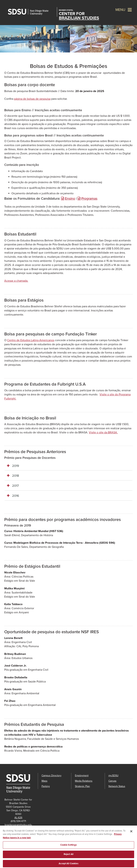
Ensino (70, 199)
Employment (82, 776)
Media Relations (84, 781)
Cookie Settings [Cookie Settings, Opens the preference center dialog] (69, 847)
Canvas (112, 781)
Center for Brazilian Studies (79, 15)
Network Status (117, 786)
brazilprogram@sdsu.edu (18, 825)
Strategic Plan (82, 786)
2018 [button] (16, 476)
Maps (45, 781)
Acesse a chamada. (16, 281)
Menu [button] (120, 10)
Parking (46, 786)
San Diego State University (31, 12)
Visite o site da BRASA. (103, 432)
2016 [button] (16, 496)
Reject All (68, 856)
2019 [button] (16, 466)
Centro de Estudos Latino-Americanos (31, 340)
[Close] (131, 833)
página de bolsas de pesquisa (32, 99)
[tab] (68, 466)
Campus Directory (51, 776)
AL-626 (18, 818)
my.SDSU (113, 776)
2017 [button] (15, 486)
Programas (89, 199)
